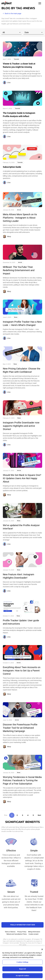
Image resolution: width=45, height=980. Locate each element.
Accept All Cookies (22, 976)
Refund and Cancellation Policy (17, 934)
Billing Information (34, 932)
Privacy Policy (22, 932)
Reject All (22, 969)
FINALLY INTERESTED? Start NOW (23, 925)
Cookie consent (34, 934)
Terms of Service (10, 932)
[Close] (42, 949)
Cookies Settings (22, 962)
